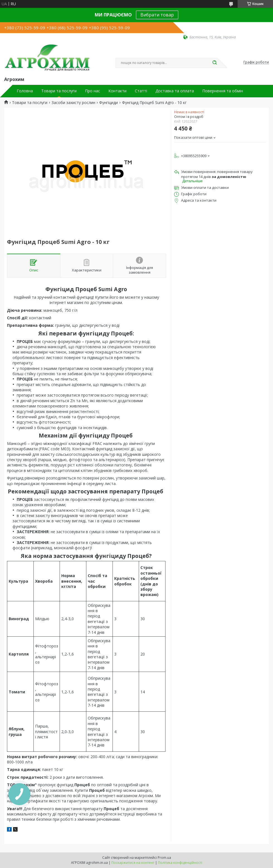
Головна (25, 91)
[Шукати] (214, 63)
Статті (141, 91)
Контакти (117, 91)
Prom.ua (164, 858)
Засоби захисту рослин (73, 103)
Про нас (92, 91)
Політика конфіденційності (180, 863)
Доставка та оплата (175, 91)
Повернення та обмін (223, 91)
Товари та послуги (59, 91)
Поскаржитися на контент (133, 863)
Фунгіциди (109, 103)
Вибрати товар (157, 15)
